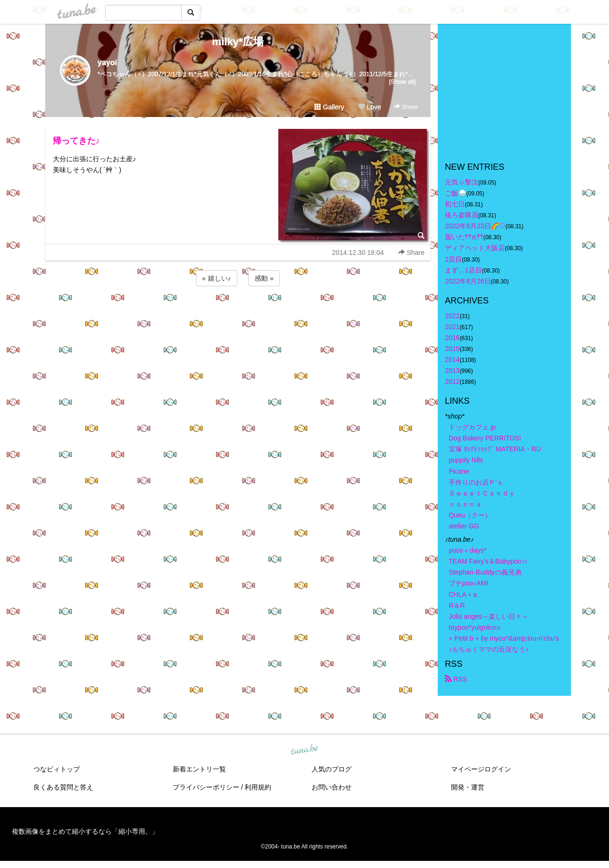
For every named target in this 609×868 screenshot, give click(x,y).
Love (370, 107)
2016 (452, 338)
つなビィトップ (57, 769)
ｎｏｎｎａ (465, 504)
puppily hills (469, 460)
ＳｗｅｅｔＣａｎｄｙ (482, 493)
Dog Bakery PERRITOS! (485, 438)
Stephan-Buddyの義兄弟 (485, 572)
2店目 (453, 259)
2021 (452, 327)
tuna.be (304, 750)
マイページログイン (481, 769)
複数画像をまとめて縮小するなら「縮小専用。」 (85, 831)
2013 (452, 371)
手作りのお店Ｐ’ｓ (476, 482)
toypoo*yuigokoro (474, 627)
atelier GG (464, 526)
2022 (452, 316)
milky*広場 (238, 42)
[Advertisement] (238, 314)
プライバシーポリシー (206, 787)
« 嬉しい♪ (217, 278)
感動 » (264, 278)
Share (406, 107)
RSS (456, 679)
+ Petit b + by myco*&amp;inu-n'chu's (504, 638)
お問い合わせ (332, 787)
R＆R (457, 605)
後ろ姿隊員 (462, 215)
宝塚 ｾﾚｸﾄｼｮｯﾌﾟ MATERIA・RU (495, 449)
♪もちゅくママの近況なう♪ (489, 649)
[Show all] (403, 82)
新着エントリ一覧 (199, 769)
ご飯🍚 (456, 193)
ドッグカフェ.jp (472, 427)
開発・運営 (468, 787)
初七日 (455, 204)
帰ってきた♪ (76, 141)
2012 (452, 381)
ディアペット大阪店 (475, 248)
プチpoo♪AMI (468, 583)
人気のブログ (332, 769)
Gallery (329, 107)
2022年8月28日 (468, 281)
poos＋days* (467, 550)
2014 (452, 360)
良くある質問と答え (63, 787)
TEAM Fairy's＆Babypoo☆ (488, 561)
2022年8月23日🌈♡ (475, 226)
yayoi (107, 63)
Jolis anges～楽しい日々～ (489, 616)
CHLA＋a (463, 595)
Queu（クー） (470, 515)
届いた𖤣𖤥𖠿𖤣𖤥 (464, 237)
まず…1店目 (463, 270)
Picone (459, 471)
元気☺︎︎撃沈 (462, 182)
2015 (452, 349)
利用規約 (258, 787)
